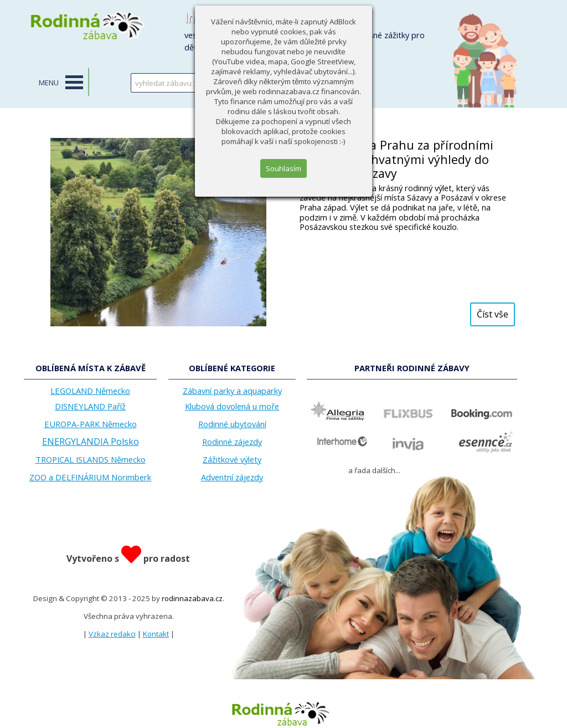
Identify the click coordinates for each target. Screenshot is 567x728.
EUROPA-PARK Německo (91, 424)
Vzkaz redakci (112, 634)
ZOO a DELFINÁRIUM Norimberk (90, 477)
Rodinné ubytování (232, 424)
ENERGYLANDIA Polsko (91, 442)
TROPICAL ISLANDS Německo (91, 459)
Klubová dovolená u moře (232, 406)
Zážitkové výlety (232, 459)
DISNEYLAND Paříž (90, 406)
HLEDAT (263, 83)
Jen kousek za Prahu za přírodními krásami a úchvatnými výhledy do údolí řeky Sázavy (396, 159)
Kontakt (156, 634)
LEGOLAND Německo (90, 391)
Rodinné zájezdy (232, 442)
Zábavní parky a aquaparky (232, 391)
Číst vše (493, 314)
